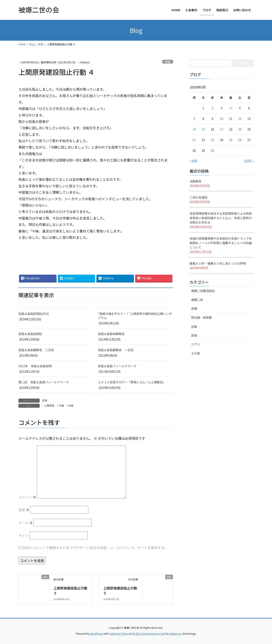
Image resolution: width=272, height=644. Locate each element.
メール (26, 523)
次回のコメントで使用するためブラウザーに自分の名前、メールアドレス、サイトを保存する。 (95, 548)
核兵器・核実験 (201, 317)
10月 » (249, 161)
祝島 (71, 405)
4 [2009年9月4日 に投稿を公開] (231, 108)
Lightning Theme (119, 634)
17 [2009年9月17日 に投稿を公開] (222, 129)
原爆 (194, 309)
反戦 (194, 327)
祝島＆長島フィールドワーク (117, 366)
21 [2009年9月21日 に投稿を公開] (194, 140)
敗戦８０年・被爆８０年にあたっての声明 (218, 263)
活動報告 (196, 181)
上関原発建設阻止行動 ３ (72, 590)
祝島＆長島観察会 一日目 (116, 350)
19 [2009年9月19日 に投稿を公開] (240, 129)
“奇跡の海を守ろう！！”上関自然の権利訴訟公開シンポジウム (135, 316)
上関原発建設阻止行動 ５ (120, 590)
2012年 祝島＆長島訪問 (35, 366)
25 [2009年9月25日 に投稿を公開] (231, 140)
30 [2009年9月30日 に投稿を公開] (212, 150)
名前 (24, 510)
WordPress (97, 634)
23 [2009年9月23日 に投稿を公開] (212, 140)
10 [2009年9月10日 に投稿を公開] (222, 119)
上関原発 (49, 405)
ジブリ (196, 344)
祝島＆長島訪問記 (30, 334)
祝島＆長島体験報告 (111, 334)
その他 (196, 353)
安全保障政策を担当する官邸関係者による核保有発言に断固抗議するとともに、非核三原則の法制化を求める (221, 218)
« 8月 (193, 161)
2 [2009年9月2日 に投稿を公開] (212, 108)
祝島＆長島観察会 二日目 (36, 350)
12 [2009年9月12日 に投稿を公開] (240, 119)
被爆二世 (197, 300)
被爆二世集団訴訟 (203, 291)
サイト (24, 536)
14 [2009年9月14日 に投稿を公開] (194, 129)
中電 (61, 405)
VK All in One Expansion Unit (149, 634)
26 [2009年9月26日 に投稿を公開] (240, 140)
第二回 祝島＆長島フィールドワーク (45, 382)
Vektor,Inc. (176, 634)
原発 (168, 62)
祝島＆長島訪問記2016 (34, 314)
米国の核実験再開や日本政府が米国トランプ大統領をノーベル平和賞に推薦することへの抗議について (221, 243)
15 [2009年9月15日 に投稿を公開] (203, 129)
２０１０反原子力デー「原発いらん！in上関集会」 (132, 382)
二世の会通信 (198, 197)
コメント (27, 497)
